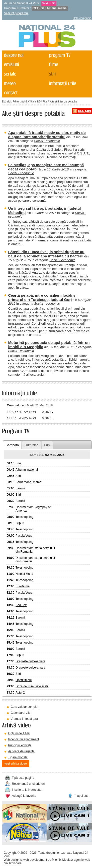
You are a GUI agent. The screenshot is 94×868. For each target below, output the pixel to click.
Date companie (82, 18)
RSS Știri (84, 111)
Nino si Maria (24, 574)
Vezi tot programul (16, 13)
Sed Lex (21, 605)
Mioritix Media (61, 860)
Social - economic (47, 141)
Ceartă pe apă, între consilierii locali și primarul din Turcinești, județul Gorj (42, 297)
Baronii (20, 488)
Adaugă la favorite (24, 796)
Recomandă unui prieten (28, 784)
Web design (12, 860)
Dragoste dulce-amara (30, 661)
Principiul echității (20, 745)
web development (35, 860)
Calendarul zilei (21, 713)
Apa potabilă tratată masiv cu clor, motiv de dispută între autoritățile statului (47, 135)
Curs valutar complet (25, 707)
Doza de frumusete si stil (32, 686)
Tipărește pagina (23, 778)
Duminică (31, 445)
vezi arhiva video (16, 764)
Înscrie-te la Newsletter (27, 790)
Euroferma (23, 586)
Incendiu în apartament (24, 739)
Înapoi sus (82, 796)
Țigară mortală (18, 757)
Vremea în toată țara (24, 719)
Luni (47, 445)
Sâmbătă (12, 445)
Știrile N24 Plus (39, 102)
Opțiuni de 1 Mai (19, 733)
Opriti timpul (24, 680)
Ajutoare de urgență (21, 751)
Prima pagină (20, 102)
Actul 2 (20, 693)
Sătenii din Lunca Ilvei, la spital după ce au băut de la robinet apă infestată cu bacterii (46, 254)
